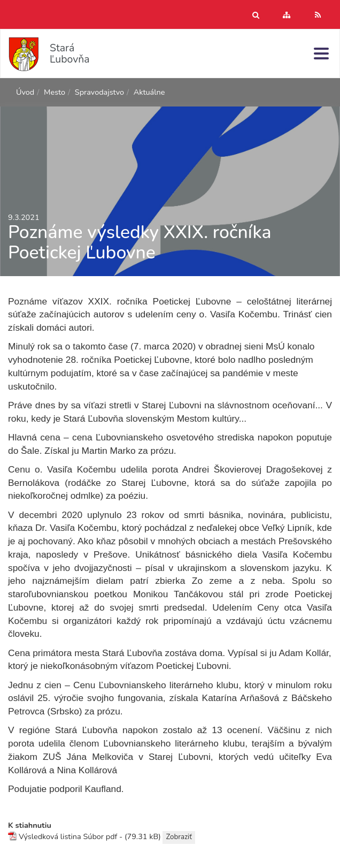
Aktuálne (149, 92)
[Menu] (321, 53)
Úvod (25, 92)
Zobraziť (179, 837)
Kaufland (103, 789)
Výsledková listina (50, 836)
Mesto (55, 92)
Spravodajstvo (99, 92)
